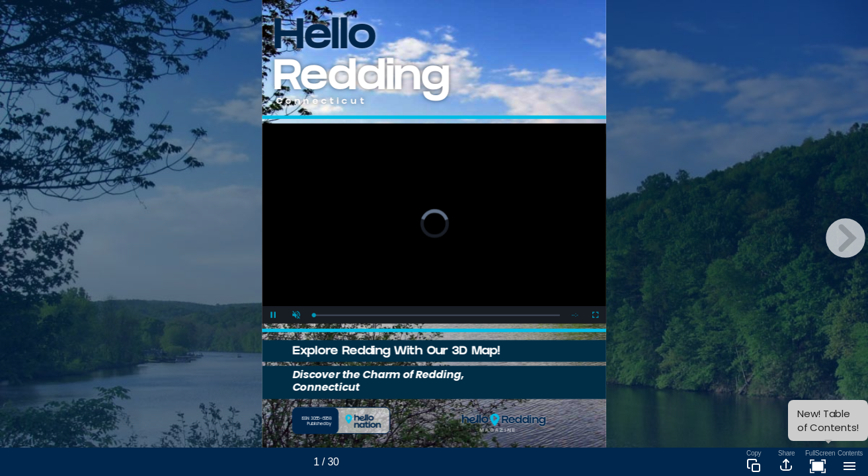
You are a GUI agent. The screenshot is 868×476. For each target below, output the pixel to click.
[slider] (437, 315)
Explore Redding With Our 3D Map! (396, 352)
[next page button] (846, 238)
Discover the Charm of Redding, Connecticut (378, 380)
